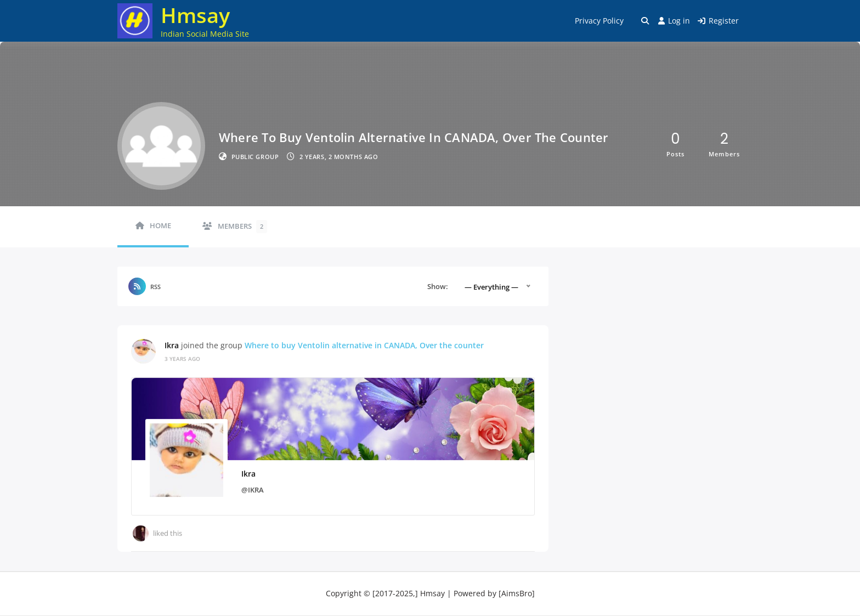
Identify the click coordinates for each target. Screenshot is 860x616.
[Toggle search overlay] (645, 21)
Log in (674, 21)
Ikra (172, 344)
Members (242, 227)
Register (718, 21)
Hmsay (195, 15)
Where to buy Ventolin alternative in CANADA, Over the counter (364, 344)
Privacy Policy (599, 21)
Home (160, 226)
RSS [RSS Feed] (155, 287)
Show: (438, 286)
